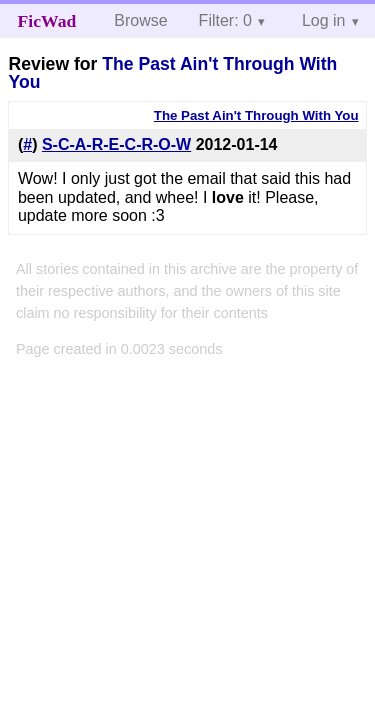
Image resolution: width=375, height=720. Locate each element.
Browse (140, 20)
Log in (324, 20)
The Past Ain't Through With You (172, 73)
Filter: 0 (225, 20)
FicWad (47, 21)
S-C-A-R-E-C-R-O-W (116, 144)
